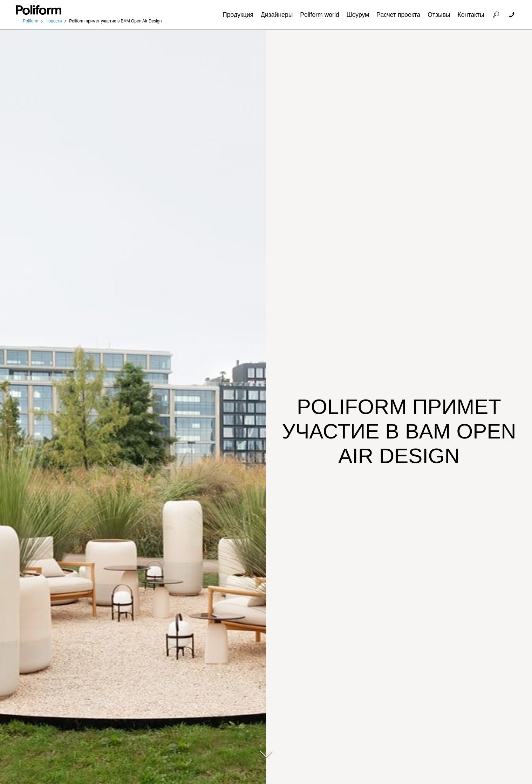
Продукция (238, 15)
